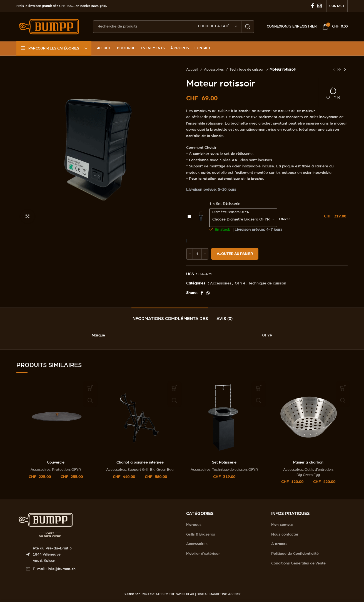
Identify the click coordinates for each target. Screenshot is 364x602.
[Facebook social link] (312, 6)
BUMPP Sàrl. (133, 594)
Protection (61, 470)
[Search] (174, 27)
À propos (279, 544)
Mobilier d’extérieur (203, 554)
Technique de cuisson (247, 70)
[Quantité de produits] (197, 254)
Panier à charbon (308, 462)
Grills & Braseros (201, 534)
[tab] (170, 316)
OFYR (240, 283)
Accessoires (214, 70)
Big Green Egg (162, 470)
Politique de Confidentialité (295, 554)
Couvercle (56, 462)
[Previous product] (334, 70)
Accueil (193, 70)
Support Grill (138, 470)
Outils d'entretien (319, 470)
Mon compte (282, 525)
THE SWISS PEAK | (182, 594)
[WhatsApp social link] (208, 293)
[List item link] (102, 569)
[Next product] (345, 70)
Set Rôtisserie (188, 213)
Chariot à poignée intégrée (140, 462)
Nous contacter (285, 534)
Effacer (284, 219)
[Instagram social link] (320, 6)
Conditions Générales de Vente (298, 563)
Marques (194, 525)
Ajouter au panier (235, 254)
